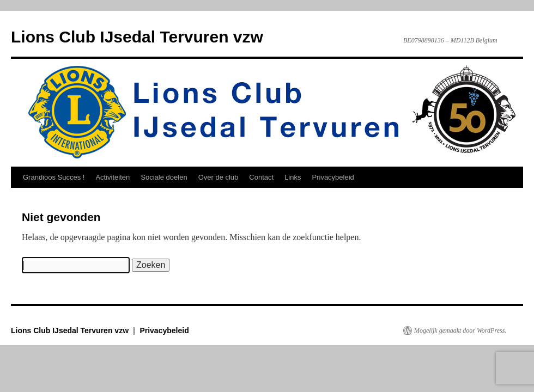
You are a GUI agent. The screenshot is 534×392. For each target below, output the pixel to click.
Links (293, 177)
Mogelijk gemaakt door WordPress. (460, 330)
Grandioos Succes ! (54, 177)
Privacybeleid (333, 177)
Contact (261, 177)
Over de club (219, 177)
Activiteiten (113, 177)
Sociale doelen (164, 177)
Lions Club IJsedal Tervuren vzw (137, 37)
